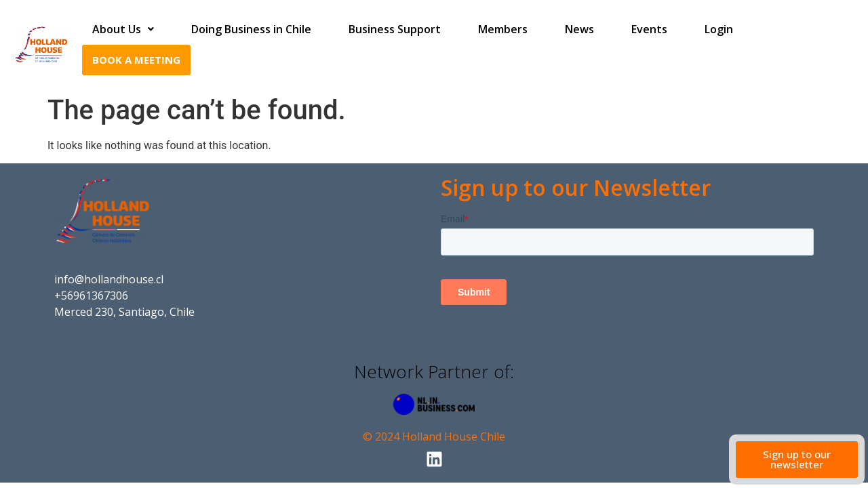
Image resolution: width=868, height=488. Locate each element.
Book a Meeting (136, 60)
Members (503, 29)
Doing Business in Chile (251, 29)
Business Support (395, 29)
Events (649, 29)
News (579, 29)
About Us (123, 29)
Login (719, 29)
